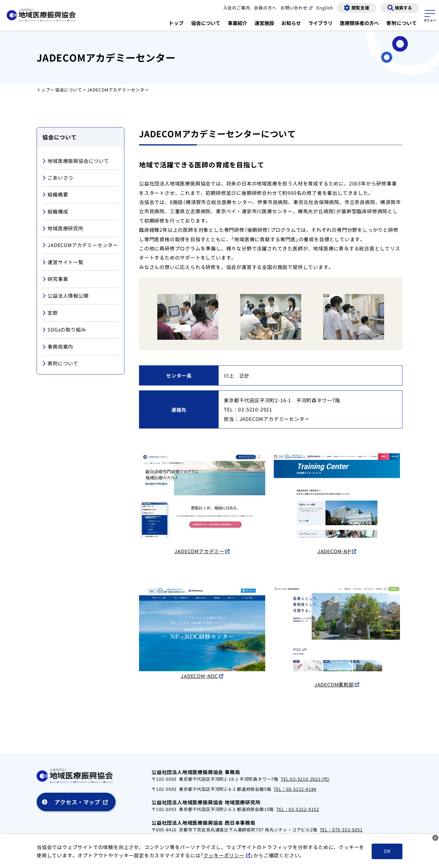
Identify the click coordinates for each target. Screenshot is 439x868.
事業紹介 (237, 23)
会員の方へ (265, 8)
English (325, 8)
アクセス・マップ (77, 802)
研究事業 (55, 279)
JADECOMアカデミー (199, 551)
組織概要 (55, 195)
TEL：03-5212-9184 (295, 789)
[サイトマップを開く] (430, 15)
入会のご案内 (236, 8)
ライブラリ (320, 23)
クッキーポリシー (229, 855)
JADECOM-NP (334, 551)
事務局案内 (58, 347)
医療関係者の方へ (359, 23)
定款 (50, 313)
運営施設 (264, 23)
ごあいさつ (58, 178)
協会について (206, 23)
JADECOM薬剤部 (334, 684)
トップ (176, 23)
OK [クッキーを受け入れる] (387, 851)
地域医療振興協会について (76, 161)
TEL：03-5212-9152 (298, 809)
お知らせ (291, 23)
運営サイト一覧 (63, 262)
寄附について (402, 23)
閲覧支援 (360, 8)
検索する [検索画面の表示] (403, 8)
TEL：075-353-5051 (341, 830)
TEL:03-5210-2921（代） (305, 779)
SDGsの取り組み (64, 330)
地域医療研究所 (63, 229)
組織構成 (55, 212)
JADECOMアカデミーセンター (80, 245)
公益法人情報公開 (66, 296)
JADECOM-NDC (199, 676)
